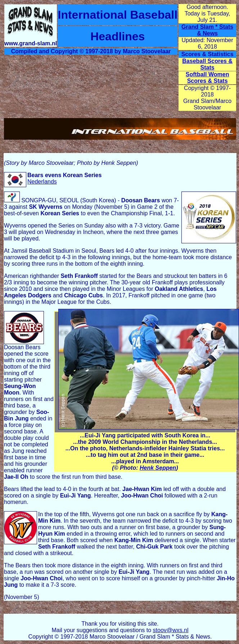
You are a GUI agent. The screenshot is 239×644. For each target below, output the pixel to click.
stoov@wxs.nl (171, 630)
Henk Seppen (158, 468)
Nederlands (42, 182)
